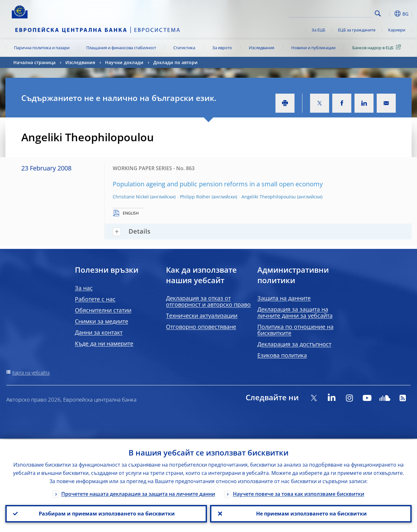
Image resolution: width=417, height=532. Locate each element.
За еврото (222, 48)
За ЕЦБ (318, 30)
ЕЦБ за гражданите (357, 30)
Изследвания (261, 48)
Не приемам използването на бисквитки (311, 513)
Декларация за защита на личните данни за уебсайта (295, 312)
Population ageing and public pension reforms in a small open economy (218, 184)
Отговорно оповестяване (201, 327)
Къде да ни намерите (104, 343)
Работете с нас (95, 299)
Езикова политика (282, 355)
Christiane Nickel (131, 197)
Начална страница (34, 62)
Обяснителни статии (103, 310)
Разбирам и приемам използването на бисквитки (106, 513)
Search (378, 13)
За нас (84, 288)
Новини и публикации (313, 48)
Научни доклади (124, 62)
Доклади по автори (175, 62)
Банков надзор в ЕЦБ (378, 47)
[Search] (341, 13)
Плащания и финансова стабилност (121, 48)
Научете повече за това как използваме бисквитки (299, 493)
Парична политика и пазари (42, 48)
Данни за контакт (99, 332)
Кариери (397, 30)
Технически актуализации (202, 316)
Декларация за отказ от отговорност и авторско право (208, 301)
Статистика (184, 48)
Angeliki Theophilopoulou (269, 197)
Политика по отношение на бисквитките (295, 330)
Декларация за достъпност (294, 344)
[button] (389, 14)
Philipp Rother (195, 197)
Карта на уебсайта (31, 372)
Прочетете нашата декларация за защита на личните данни (138, 493)
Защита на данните (284, 298)
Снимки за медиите (102, 321)
